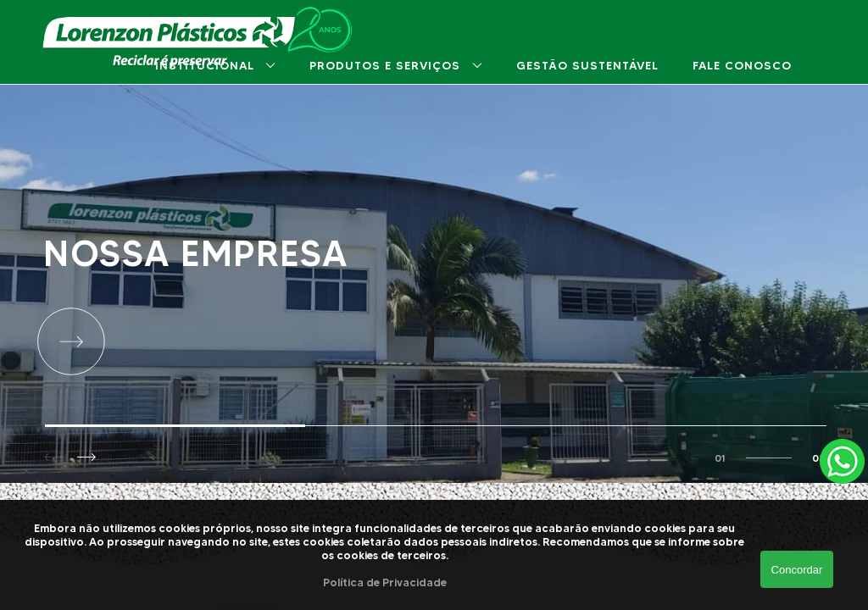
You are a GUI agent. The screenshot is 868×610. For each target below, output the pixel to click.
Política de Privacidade (385, 582)
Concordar (797, 570)
